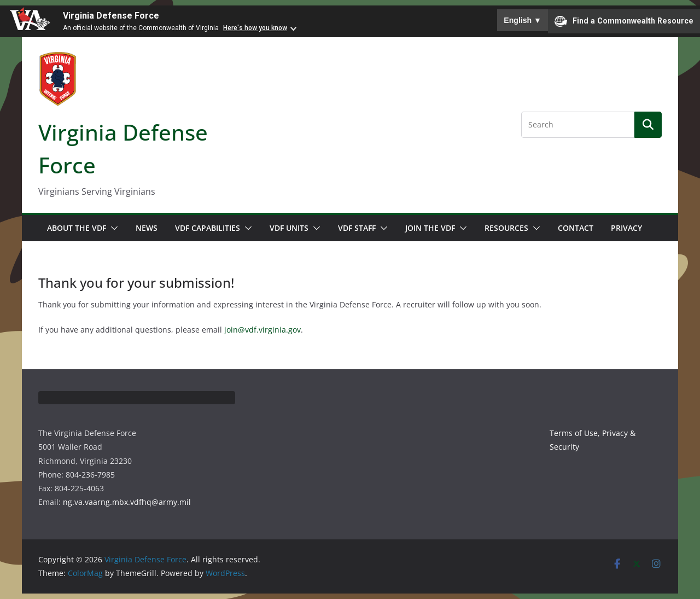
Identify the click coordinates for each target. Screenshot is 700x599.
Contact (576, 228)
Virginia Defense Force (111, 16)
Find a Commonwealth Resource (624, 21)
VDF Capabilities (208, 228)
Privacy (626, 228)
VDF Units (289, 228)
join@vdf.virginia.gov (262, 330)
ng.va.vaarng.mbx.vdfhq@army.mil (127, 502)
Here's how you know (255, 28)
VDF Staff (357, 228)
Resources (506, 228)
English (523, 20)
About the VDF (77, 228)
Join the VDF (430, 228)
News (147, 228)
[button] (112, 228)
